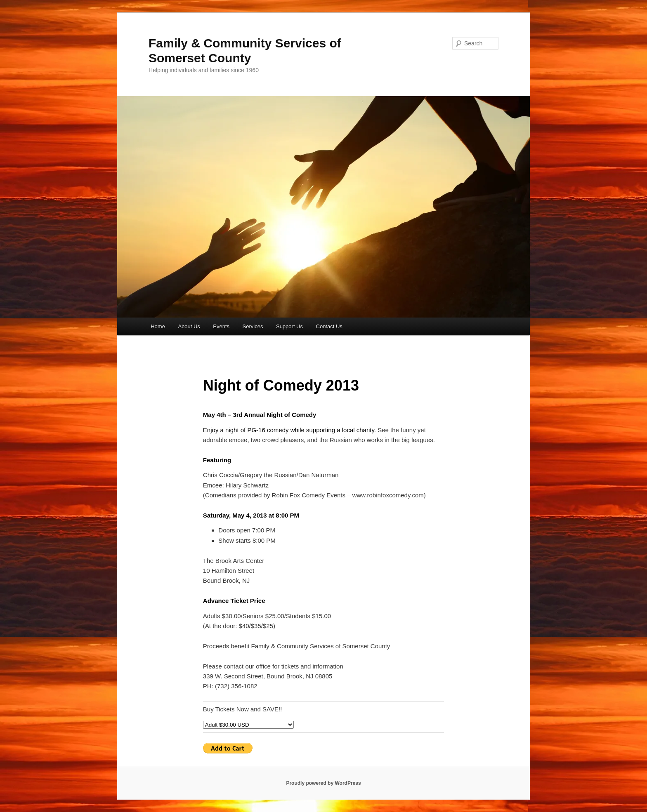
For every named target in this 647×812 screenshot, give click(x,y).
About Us (189, 326)
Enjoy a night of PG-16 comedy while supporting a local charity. (289, 430)
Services (253, 326)
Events (221, 326)
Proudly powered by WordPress (323, 783)
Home (158, 326)
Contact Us (329, 326)
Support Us (289, 326)
